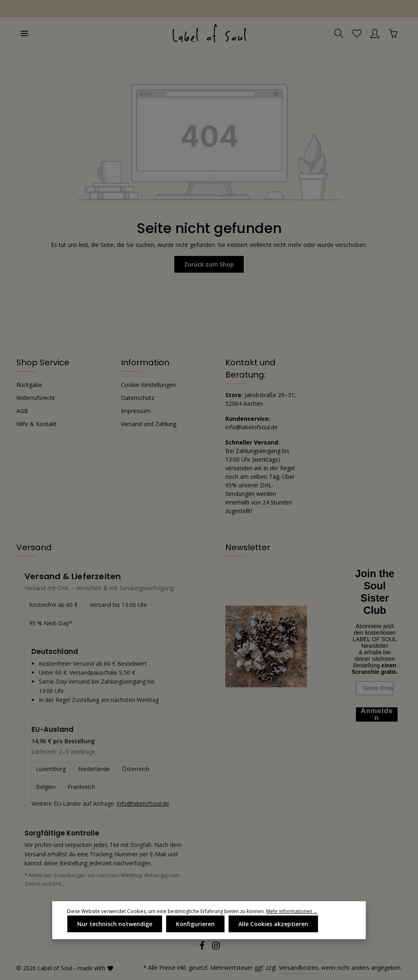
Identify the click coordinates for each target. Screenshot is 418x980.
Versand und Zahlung (149, 424)
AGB (22, 411)
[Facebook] (203, 948)
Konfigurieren (195, 924)
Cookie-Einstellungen (148, 385)
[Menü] (24, 33)
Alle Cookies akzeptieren (273, 924)
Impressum (136, 411)
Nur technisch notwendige (115, 924)
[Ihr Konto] (375, 33)
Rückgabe (29, 385)
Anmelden (377, 714)
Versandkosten (298, 968)
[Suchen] (339, 33)
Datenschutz (138, 398)
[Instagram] (216, 948)
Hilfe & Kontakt (37, 424)
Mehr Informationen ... (292, 911)
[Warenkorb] (393, 33)
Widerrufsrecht (36, 398)
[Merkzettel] (357, 33)
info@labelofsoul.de (251, 427)
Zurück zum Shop (209, 264)
